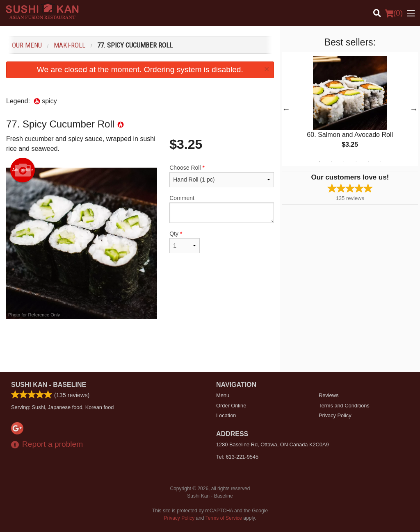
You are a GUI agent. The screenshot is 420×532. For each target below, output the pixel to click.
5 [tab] (368, 162)
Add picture (23, 170)
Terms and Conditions (344, 406)
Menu (223, 395)
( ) (394, 13)
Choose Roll (221, 176)
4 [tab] (356, 162)
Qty (185, 242)
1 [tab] (319, 162)
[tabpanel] (350, 109)
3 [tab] (344, 162)
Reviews (329, 395)
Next (414, 109)
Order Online (231, 406)
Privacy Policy (335, 415)
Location (226, 415)
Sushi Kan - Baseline (49, 385)
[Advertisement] (140, 346)
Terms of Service (224, 518)
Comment (221, 209)
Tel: (237, 457)
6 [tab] (381, 162)
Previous (286, 109)
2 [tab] (331, 162)
